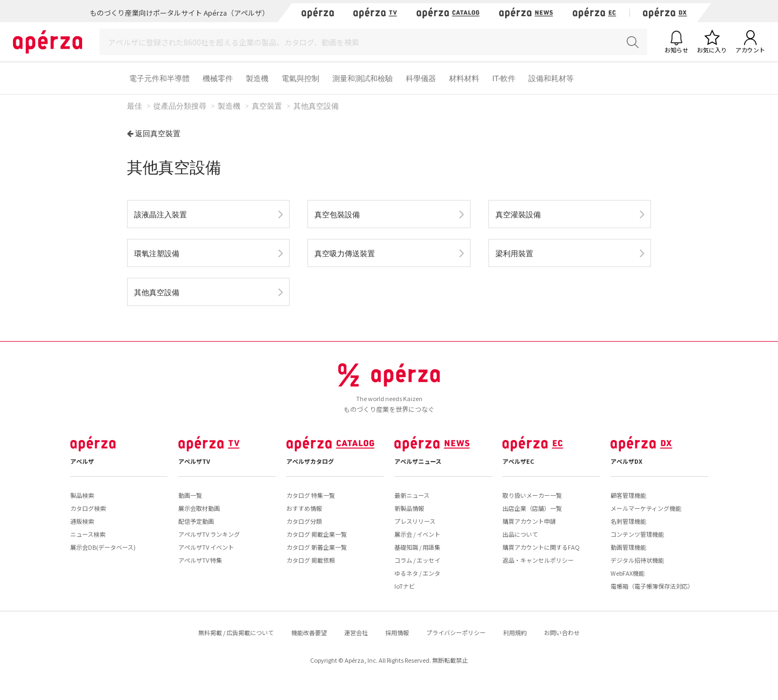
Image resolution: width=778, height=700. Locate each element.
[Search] (373, 42)
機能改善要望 (309, 632)
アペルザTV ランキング (209, 534)
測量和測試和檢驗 (363, 78)
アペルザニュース (418, 461)
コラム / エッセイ (417, 560)
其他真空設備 (157, 292)
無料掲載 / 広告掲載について (236, 632)
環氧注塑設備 (157, 253)
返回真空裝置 (158, 133)
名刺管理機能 (628, 521)
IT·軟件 (504, 78)
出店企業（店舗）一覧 (532, 508)
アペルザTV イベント (206, 547)
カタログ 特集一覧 (311, 495)
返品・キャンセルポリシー (538, 560)
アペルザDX (626, 461)
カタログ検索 (88, 508)
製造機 (257, 78)
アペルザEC (518, 461)
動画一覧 (190, 495)
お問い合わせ (562, 632)
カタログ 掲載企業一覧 (317, 534)
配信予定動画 (196, 521)
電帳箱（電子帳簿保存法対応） (652, 586)
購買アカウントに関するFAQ (541, 547)
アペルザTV (194, 461)
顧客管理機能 (628, 495)
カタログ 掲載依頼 (311, 560)
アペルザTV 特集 (200, 560)
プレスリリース (415, 521)
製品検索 (82, 495)
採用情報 (397, 632)
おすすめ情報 (304, 508)
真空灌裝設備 (518, 214)
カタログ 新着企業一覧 (317, 547)
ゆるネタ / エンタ (417, 573)
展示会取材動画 (199, 508)
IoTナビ (405, 586)
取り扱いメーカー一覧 (532, 495)
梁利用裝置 (514, 253)
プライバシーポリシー (456, 632)
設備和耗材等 (551, 78)
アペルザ (82, 461)
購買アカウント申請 (529, 521)
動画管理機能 (628, 547)
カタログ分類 (304, 521)
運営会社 (356, 632)
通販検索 (82, 521)
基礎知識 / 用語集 (417, 547)
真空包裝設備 (337, 214)
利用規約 (515, 632)
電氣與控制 (300, 78)
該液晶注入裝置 (160, 214)
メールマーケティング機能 (646, 508)
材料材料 (464, 78)
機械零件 (218, 78)
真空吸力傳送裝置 (345, 253)
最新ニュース (412, 495)
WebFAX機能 (628, 573)
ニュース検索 (88, 534)
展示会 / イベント (417, 534)
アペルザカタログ (310, 461)
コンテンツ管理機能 (637, 534)
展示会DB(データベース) (103, 547)
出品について (520, 534)
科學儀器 (421, 78)
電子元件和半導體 (159, 78)
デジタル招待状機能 (637, 560)
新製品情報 (409, 508)
